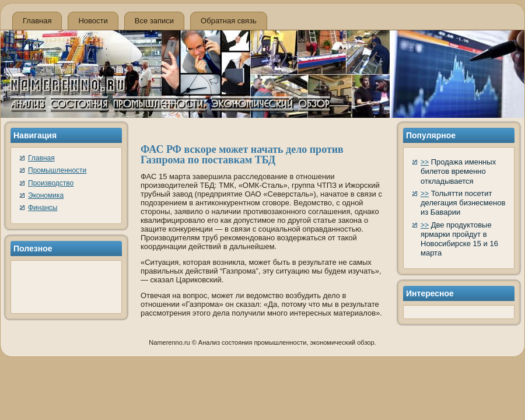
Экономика (46, 195)
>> (425, 162)
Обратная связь (229, 21)
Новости (93, 21)
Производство (51, 183)
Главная (37, 21)
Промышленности (57, 170)
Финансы (43, 208)
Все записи (154, 21)
